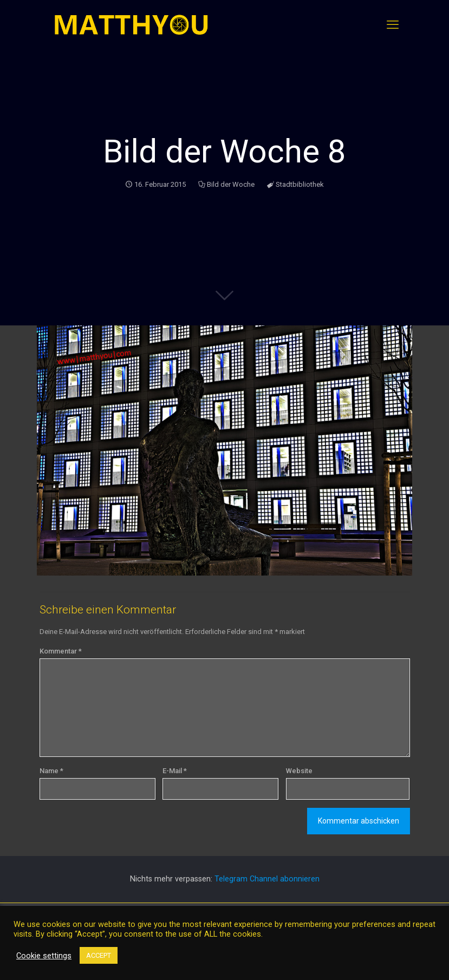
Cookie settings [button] (44, 956)
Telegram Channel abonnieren (267, 879)
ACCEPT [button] (99, 955)
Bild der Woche (231, 184)
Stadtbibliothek (300, 184)
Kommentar (61, 651)
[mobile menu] (393, 25)
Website (299, 771)
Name (51, 771)
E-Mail (175, 771)
